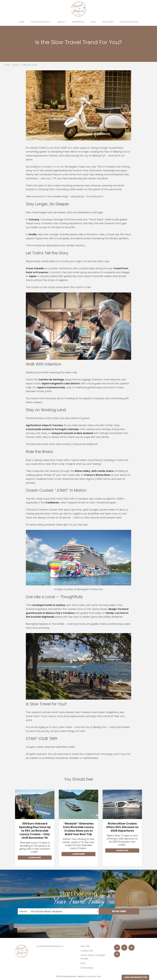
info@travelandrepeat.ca (51, 946)
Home (22, 22)
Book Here (108, 22)
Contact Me (87, 951)
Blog (93, 22)
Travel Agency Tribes (93, 976)
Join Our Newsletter (135, 977)
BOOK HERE (119, 911)
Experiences (78, 22)
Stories (16, 65)
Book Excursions (129, 22)
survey (56, 167)
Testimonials (87, 968)
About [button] (61, 22)
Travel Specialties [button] (40, 22)
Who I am (85, 946)
